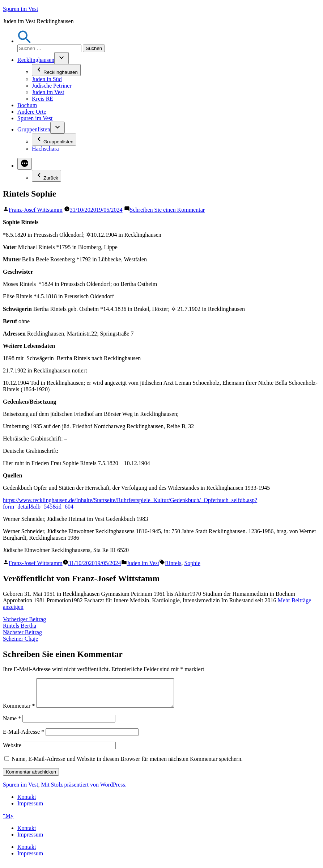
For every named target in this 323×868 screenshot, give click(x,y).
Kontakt (27, 802)
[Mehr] (25, 164)
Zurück (46, 176)
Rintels (173, 563)
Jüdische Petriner (52, 86)
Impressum (30, 809)
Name (12, 724)
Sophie (192, 563)
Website (12, 751)
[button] (25, 41)
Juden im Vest (48, 92)
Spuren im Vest (20, 9)
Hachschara (45, 149)
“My (8, 821)
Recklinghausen (36, 60)
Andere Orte (32, 112)
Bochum (27, 105)
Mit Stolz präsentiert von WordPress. (84, 790)
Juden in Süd (47, 79)
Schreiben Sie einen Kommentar (167, 210)
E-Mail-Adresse (24, 737)
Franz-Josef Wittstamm (36, 210)
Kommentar (19, 711)
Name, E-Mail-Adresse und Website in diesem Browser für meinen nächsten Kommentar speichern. (127, 764)
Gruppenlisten (34, 129)
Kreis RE (42, 99)
